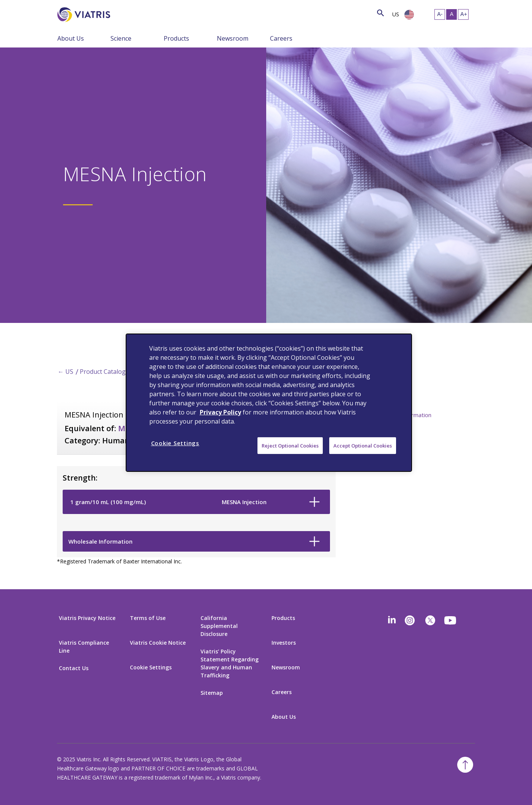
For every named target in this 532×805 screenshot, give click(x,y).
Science (121, 38)
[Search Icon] (380, 13)
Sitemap (212, 693)
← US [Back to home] (66, 372)
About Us (71, 38)
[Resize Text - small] (440, 14)
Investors (284, 643)
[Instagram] (410, 620)
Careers (281, 38)
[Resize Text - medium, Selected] (451, 14)
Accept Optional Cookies (363, 445)
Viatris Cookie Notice (158, 643)
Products (176, 38)
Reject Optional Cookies (290, 445)
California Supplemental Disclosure (219, 626)
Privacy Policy (220, 412)
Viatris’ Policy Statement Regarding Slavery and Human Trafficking (230, 663)
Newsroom (233, 38)
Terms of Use (148, 618)
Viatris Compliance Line (84, 647)
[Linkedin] (392, 620)
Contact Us (74, 668)
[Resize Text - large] (463, 14)
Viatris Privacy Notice (87, 618)
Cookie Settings (151, 667)
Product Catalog (103, 372)
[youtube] (451, 620)
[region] (269, 402)
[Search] (124, 13)
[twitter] (430, 620)
